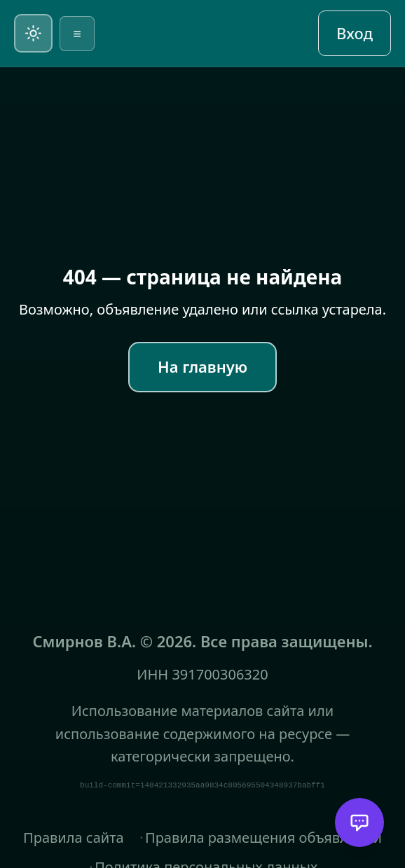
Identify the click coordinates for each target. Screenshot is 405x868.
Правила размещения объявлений (263, 838)
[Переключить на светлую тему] (33, 33)
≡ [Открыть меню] (77, 33)
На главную (202, 366)
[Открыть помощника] (359, 822)
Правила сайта (74, 838)
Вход (355, 33)
